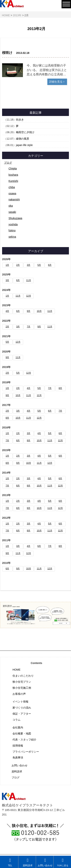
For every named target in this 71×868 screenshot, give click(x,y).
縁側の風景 (23, 139)
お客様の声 (19, 694)
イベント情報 (20, 702)
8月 (60, 388)
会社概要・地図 (22, 734)
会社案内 (18, 727)
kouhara (13, 175)
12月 (28, 296)
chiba (12, 187)
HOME (16, 670)
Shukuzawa (15, 218)
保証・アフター (22, 714)
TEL (10, 862)
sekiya (12, 237)
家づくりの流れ (22, 708)
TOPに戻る (63, 862)
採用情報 (18, 746)
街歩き (20, 120)
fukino (12, 230)
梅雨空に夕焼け (25, 132)
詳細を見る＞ (57, 82)
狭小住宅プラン (22, 682)
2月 (18, 265)
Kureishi (13, 181)
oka (11, 206)
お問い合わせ (20, 765)
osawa (12, 193)
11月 (28, 280)
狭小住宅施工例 (22, 688)
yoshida (13, 224)
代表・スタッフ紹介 (24, 740)
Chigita (13, 168)
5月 (39, 265)
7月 (29, 327)
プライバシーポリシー (26, 752)
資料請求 (17, 771)
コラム (16, 720)
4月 (7, 311)
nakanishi (14, 199)
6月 (50, 265)
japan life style (24, 145)
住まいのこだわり (23, 676)
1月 (7, 265)
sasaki (12, 212)
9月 (29, 311)
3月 (29, 265)
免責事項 (18, 757)
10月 (39, 311)
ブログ (8, 163)
